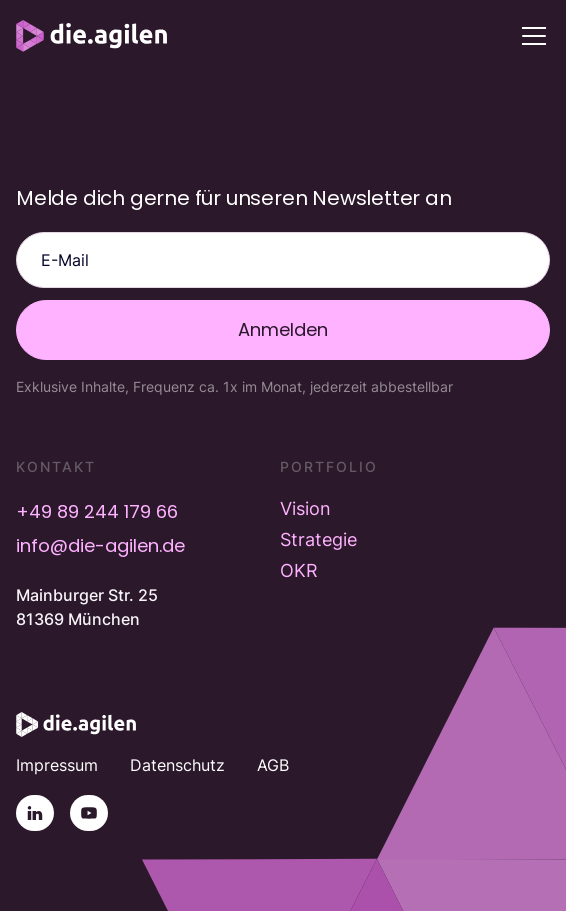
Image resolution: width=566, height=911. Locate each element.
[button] (530, 36)
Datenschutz (177, 765)
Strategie (318, 539)
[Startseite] (76, 724)
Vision (305, 508)
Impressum (57, 765)
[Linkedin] (35, 813)
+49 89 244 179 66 (97, 511)
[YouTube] (89, 813)
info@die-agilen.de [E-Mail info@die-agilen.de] (100, 545)
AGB (273, 765)
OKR (299, 570)
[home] (91, 36)
